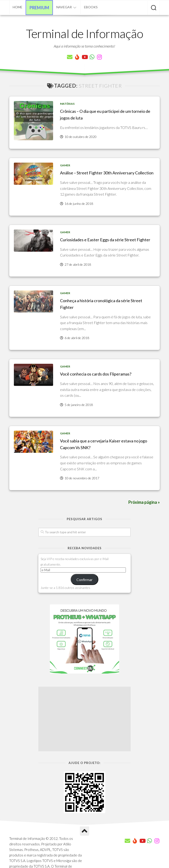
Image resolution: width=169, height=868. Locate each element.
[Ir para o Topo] (84, 831)
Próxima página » (144, 502)
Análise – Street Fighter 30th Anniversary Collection (107, 173)
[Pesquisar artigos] (154, 8)
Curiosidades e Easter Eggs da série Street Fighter (105, 240)
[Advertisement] (84, 719)
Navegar (64, 7)
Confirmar (84, 580)
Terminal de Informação (84, 33)
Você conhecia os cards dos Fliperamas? (96, 374)
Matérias (67, 104)
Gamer (65, 165)
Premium (39, 8)
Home (18, 7)
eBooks (91, 7)
